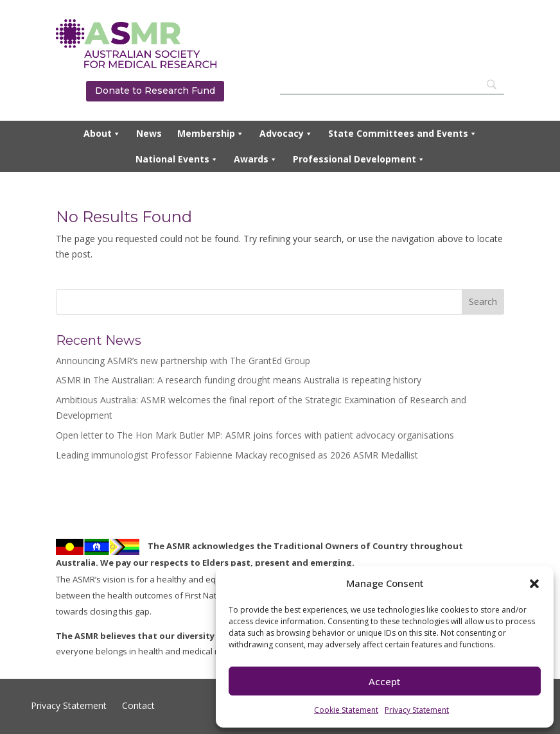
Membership (211, 134)
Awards (256, 159)
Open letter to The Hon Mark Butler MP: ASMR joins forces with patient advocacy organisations (255, 435)
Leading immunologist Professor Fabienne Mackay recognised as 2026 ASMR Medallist (237, 455)
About (102, 134)
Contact (137, 705)
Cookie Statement (346, 710)
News (149, 133)
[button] (534, 584)
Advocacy (286, 134)
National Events (177, 159)
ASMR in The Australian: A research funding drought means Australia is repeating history (239, 380)
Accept (385, 681)
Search (483, 301)
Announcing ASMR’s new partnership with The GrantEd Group (183, 361)
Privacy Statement (417, 710)
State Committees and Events (403, 134)
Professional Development (359, 159)
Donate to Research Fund (155, 91)
